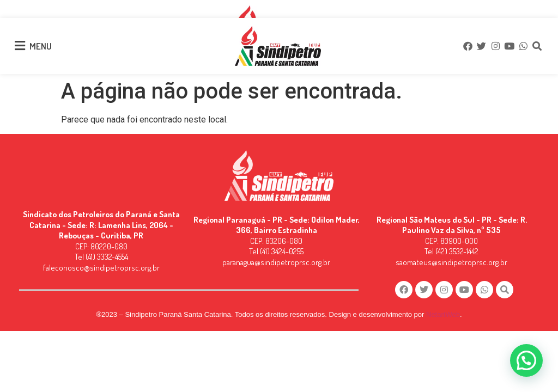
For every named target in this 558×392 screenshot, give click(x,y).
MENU (41, 46)
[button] (526, 360)
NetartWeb (443, 314)
